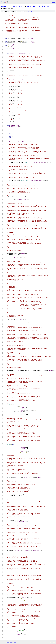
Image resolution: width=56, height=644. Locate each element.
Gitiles (8, 642)
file (28, 11)
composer (47, 6)
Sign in (53, 2)
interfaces (22, 6)
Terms (15, 642)
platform (9, 6)
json (54, 642)
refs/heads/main (31, 6)
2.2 (51, 6)
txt (51, 642)
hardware (16, 6)
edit (32, 11)
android (3, 6)
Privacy (11, 642)
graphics (40, 6)
